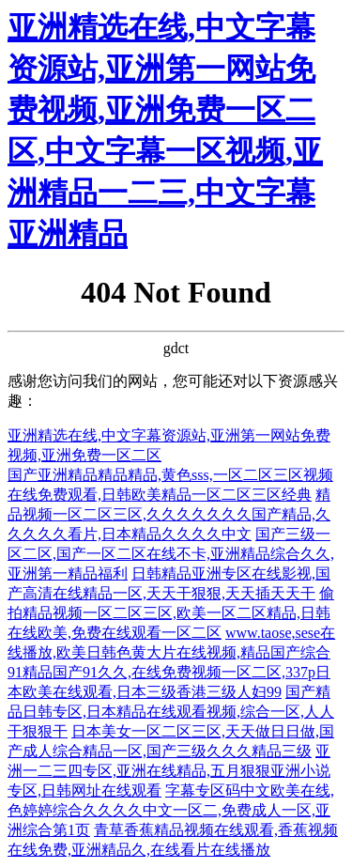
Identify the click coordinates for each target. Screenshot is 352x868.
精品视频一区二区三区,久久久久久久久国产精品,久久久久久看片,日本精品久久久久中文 (169, 514)
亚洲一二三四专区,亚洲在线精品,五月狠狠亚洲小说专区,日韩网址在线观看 (169, 771)
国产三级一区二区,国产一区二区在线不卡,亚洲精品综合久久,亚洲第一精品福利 (171, 554)
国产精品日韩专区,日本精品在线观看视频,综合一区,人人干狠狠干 (171, 712)
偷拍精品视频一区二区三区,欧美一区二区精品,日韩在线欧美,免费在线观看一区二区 (171, 613)
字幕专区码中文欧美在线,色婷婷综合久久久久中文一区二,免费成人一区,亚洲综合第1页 (171, 810)
